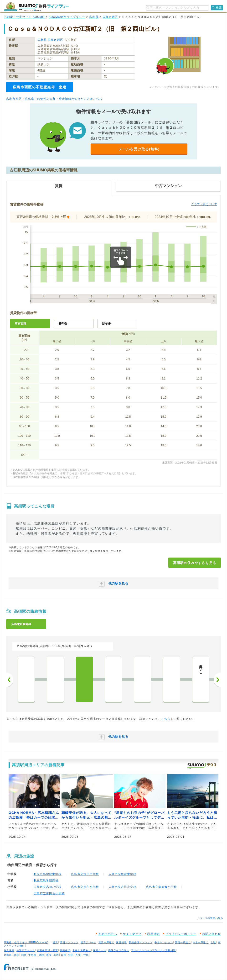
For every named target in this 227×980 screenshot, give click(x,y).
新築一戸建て (183, 942)
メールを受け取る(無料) (139, 149)
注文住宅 (9, 950)
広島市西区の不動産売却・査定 (40, 87)
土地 (213, 942)
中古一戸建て (201, 942)
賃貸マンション (69, 942)
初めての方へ (108, 934)
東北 (16, 955)
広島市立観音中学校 (122, 874)
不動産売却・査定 (47, 950)
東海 (49, 955)
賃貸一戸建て (106, 942)
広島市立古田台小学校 (49, 893)
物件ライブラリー (119, 950)
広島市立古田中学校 (85, 874)
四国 (64, 955)
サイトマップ (132, 934)
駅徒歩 (107, 324)
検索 (219, 8)
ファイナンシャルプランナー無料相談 (153, 950)
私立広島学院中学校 (48, 874)
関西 (56, 955)
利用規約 (153, 934)
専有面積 (21, 324)
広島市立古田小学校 (122, 887)
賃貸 (55, 942)
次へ (217, 680)
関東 (24, 955)
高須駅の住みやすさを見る (195, 563)
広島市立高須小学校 (48, 887)
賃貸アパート (88, 942)
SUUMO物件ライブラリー (67, 17)
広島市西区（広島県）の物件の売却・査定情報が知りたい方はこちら (54, 99)
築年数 (63, 324)
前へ (10, 680)
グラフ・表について (204, 204)
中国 (71, 955)
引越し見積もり (82, 950)
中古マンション (164, 942)
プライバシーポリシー (181, 934)
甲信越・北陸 (36, 955)
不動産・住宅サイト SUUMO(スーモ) (26, 942)
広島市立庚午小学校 (85, 887)
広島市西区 (110, 17)
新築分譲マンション (141, 942)
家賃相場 (121, 942)
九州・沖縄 (82, 955)
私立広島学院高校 (46, 880)
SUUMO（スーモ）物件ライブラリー (36, 7)
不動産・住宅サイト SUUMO (24, 17)
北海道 (8, 955)
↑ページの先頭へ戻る (211, 918)
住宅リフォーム (26, 950)
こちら (166, 719)
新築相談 (65, 950)
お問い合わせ (212, 934)
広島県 (94, 17)
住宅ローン (100, 950)
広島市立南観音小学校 (161, 887)
